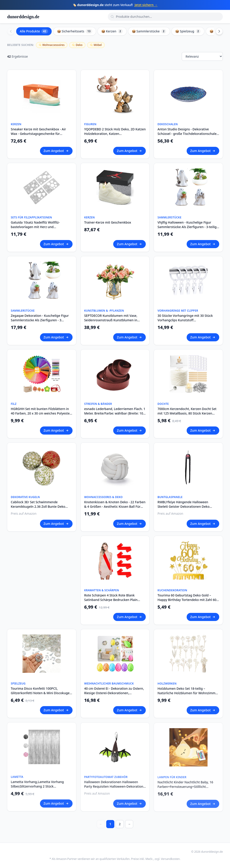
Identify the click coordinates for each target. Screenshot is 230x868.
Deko (77, 45)
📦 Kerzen (112, 31)
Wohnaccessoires (52, 45)
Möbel (96, 45)
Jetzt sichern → (146, 5)
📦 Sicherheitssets (75, 31)
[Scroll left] (11, 31)
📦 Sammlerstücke (149, 31)
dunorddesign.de (23, 17)
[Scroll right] (219, 31)
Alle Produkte (34, 31)
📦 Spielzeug (188, 31)
